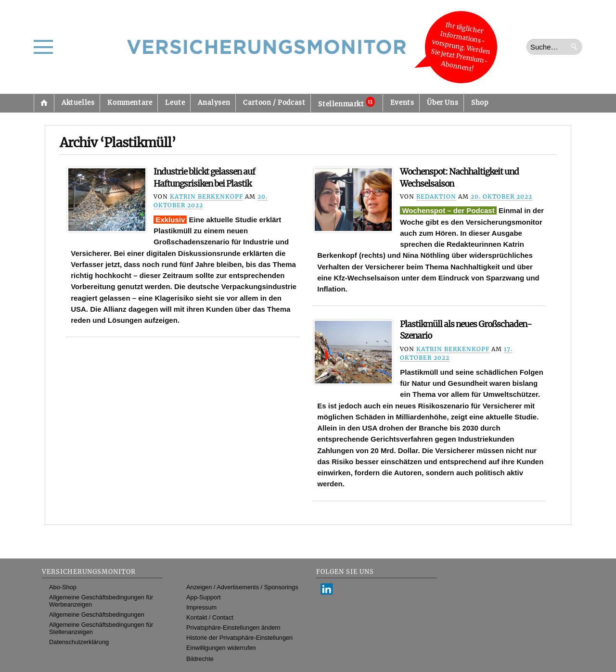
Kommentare (130, 103)
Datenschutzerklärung (79, 642)
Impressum (201, 607)
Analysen (214, 103)
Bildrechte (200, 659)
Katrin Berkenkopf (206, 197)
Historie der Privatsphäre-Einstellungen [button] (239, 638)
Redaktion (436, 197)
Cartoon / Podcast (274, 103)
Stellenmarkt (346, 102)
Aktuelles (78, 103)
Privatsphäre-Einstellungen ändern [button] (233, 628)
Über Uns (443, 103)
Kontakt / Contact (210, 617)
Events (402, 103)
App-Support (204, 597)
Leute (175, 103)
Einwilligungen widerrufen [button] (221, 648)
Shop (480, 103)
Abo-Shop (63, 587)
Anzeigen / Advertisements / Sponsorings (242, 587)
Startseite (44, 103)
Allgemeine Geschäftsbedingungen (97, 615)
